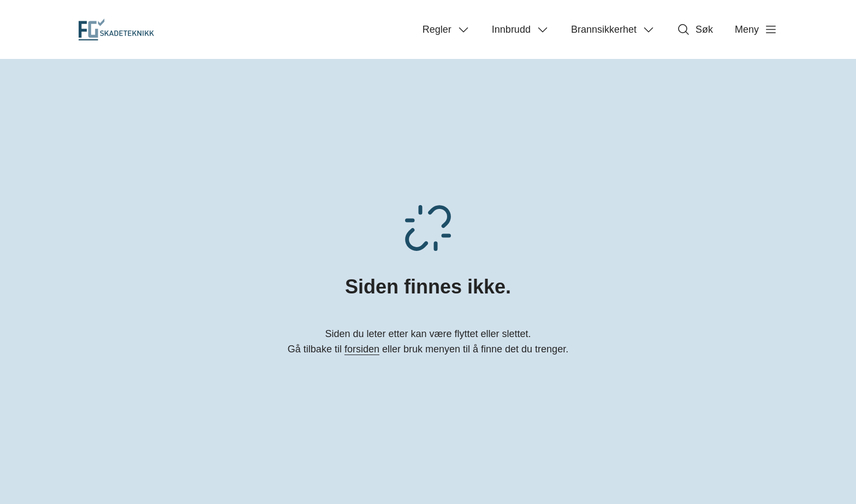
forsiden (362, 349)
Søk (695, 29)
